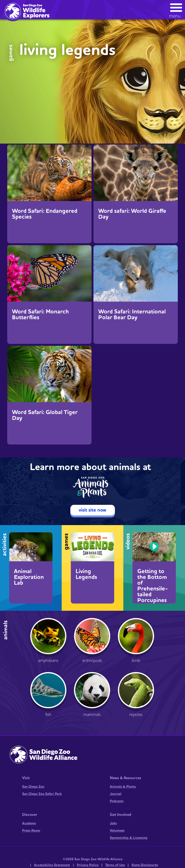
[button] (176, 10)
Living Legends (86, 574)
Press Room (31, 831)
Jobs (113, 823)
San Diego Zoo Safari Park (42, 794)
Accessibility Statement (52, 865)
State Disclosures (145, 865)
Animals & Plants (123, 787)
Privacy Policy (88, 865)
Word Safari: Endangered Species (45, 214)
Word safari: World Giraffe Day (132, 214)
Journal (116, 794)
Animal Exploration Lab (29, 577)
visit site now (92, 510)
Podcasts (117, 801)
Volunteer (117, 831)
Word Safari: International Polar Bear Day (132, 315)
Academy (29, 823)
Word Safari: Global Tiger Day (45, 415)
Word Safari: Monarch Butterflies (40, 315)
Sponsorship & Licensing (129, 838)
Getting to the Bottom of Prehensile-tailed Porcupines (153, 585)
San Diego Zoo (33, 787)
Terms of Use (115, 865)
